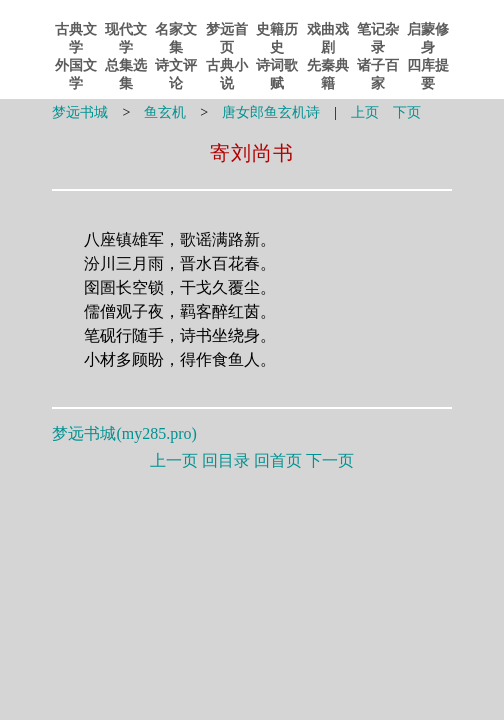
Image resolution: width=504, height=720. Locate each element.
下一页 (330, 460)
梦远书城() (124, 433)
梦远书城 (80, 112)
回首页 (278, 460)
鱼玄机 (165, 112)
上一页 (174, 460)
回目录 (226, 460)
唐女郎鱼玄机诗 (271, 112)
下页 (407, 112)
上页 (365, 112)
